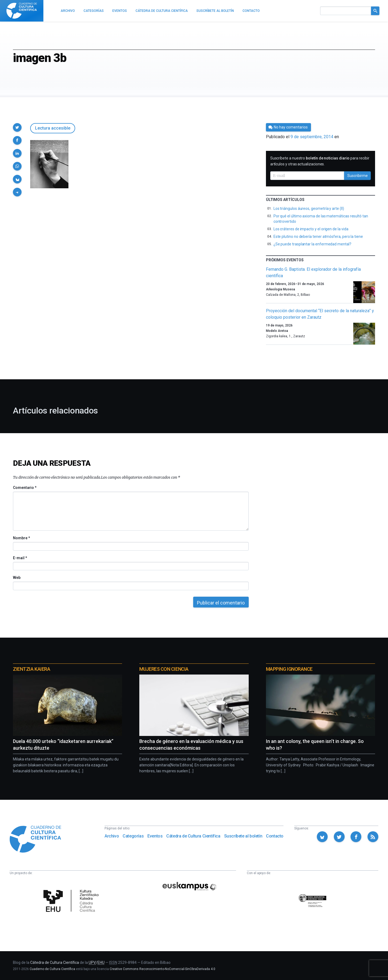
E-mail (20, 558)
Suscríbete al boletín (243, 836)
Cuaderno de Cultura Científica (52, 969)
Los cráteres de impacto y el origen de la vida (311, 229)
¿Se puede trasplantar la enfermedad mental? (312, 244)
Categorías (133, 836)
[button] (17, 127)
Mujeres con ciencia (164, 669)
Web (17, 578)
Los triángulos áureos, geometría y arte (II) (309, 208)
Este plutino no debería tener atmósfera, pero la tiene (318, 237)
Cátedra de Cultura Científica (193, 836)
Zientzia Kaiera (32, 669)
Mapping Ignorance (289, 669)
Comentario (25, 488)
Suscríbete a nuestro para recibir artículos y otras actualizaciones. (320, 161)
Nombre (21, 538)
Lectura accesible (53, 128)
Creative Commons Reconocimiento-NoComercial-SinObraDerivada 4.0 (162, 969)
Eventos (155, 836)
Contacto (275, 836)
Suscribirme (358, 176)
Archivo (112, 836)
